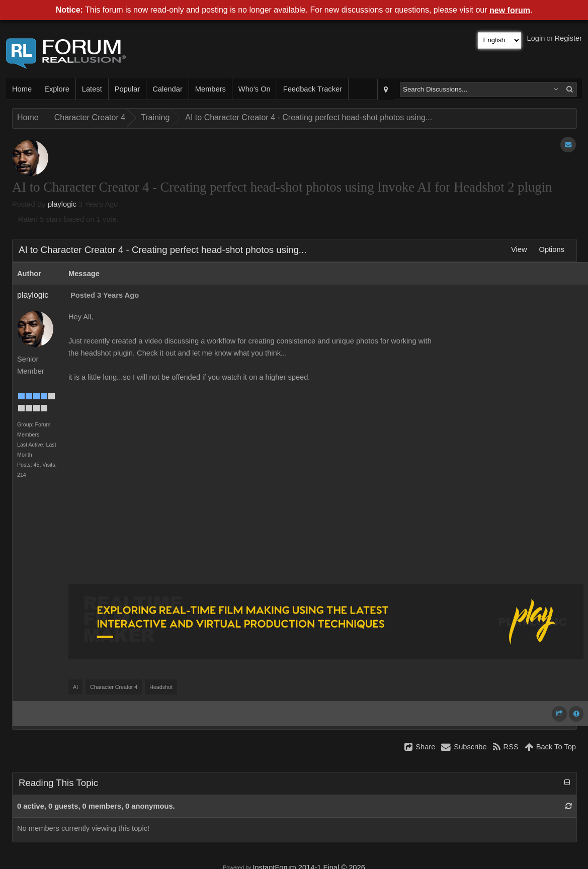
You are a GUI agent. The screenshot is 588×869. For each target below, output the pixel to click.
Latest (92, 89)
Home (22, 89)
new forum (510, 10)
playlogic (62, 204)
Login (536, 38)
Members (211, 89)
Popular (128, 89)
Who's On (255, 89)
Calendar (167, 89)
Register (568, 38)
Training (155, 117)
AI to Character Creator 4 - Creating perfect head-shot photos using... (309, 117)
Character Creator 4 (90, 117)
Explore (57, 89)
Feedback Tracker (313, 89)
